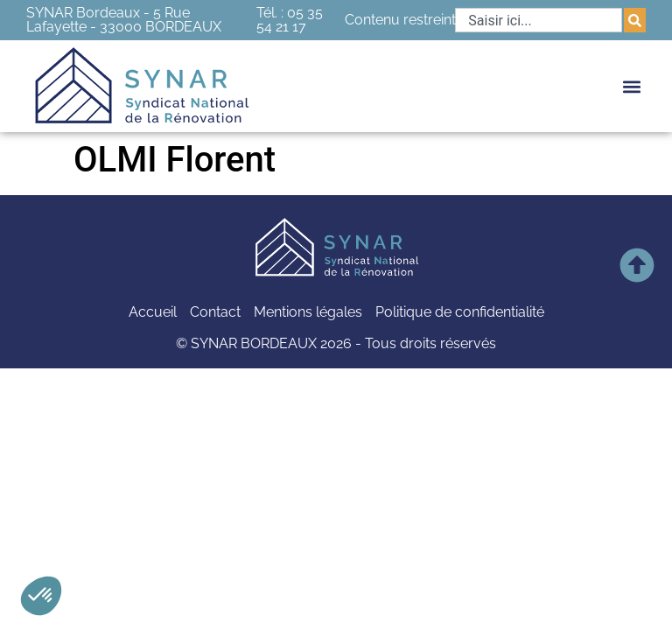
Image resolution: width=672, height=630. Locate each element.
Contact (215, 312)
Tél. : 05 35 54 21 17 (290, 20)
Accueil (153, 312)
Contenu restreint (400, 20)
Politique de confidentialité (460, 312)
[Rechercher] (635, 20)
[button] (41, 596)
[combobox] (539, 20)
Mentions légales (308, 312)
